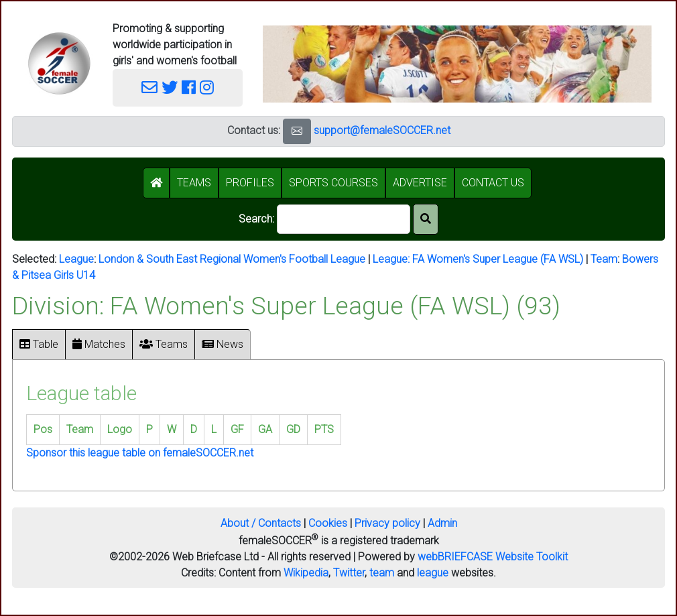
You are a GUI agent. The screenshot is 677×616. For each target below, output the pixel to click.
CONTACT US (493, 183)
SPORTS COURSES (333, 183)
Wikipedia (306, 573)
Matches (99, 344)
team (382, 573)
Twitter (349, 573)
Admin (442, 523)
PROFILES (250, 183)
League (76, 259)
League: (392, 259)
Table (39, 344)
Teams (164, 344)
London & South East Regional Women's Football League (232, 259)
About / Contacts (261, 523)
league (433, 573)
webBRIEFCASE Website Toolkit (493, 557)
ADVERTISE (420, 183)
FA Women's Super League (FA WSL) (498, 259)
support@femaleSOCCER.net (382, 130)
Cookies (328, 523)
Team (604, 259)
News (223, 344)
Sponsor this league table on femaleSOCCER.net (140, 453)
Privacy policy (387, 523)
